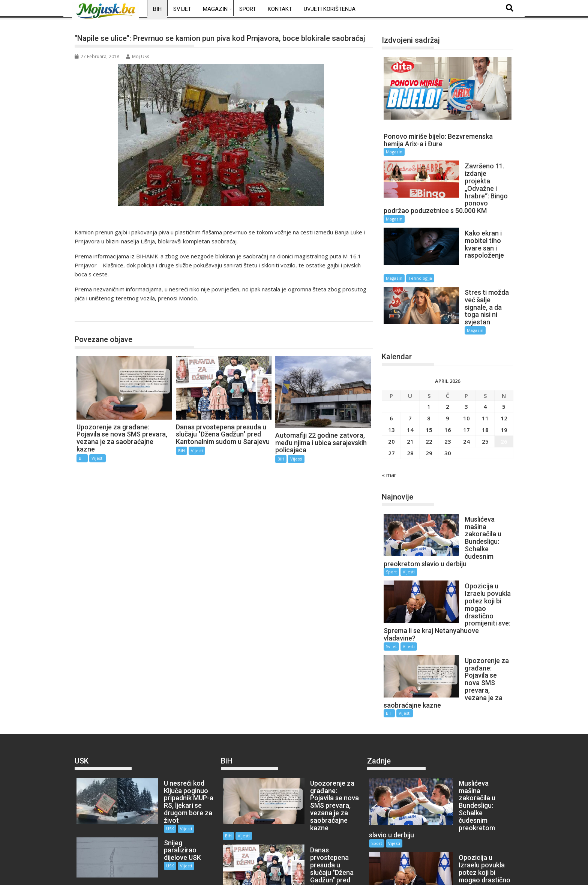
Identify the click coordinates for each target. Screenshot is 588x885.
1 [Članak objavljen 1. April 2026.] (429, 364)
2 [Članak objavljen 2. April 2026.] (448, 364)
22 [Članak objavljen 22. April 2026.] (429, 399)
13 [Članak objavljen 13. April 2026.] (391, 388)
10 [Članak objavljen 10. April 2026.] (466, 376)
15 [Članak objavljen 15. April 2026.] (429, 388)
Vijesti (97, 458)
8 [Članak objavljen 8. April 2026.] (429, 376)
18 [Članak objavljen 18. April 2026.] (485, 388)
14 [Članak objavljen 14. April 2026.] (410, 388)
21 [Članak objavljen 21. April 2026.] (410, 399)
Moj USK (138, 56)
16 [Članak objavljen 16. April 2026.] (448, 388)
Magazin (215, 9)
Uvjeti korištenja (330, 9)
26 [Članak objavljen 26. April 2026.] (504, 399)
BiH (157, 9)
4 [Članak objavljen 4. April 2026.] (485, 364)
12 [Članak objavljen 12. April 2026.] (504, 376)
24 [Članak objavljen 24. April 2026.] (466, 399)
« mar (389, 433)
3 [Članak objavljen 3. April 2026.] (466, 364)
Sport (248, 9)
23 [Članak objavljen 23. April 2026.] (448, 399)
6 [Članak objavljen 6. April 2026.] (391, 376)
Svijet (182, 9)
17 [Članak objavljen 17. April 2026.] (466, 388)
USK (148, 727)
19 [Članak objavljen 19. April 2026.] (504, 388)
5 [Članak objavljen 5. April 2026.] (504, 364)
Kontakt (280, 9)
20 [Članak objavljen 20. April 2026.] (391, 399)
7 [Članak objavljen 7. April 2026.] (410, 376)
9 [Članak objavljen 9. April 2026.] (448, 376)
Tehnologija (481, 249)
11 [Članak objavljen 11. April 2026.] (485, 376)
